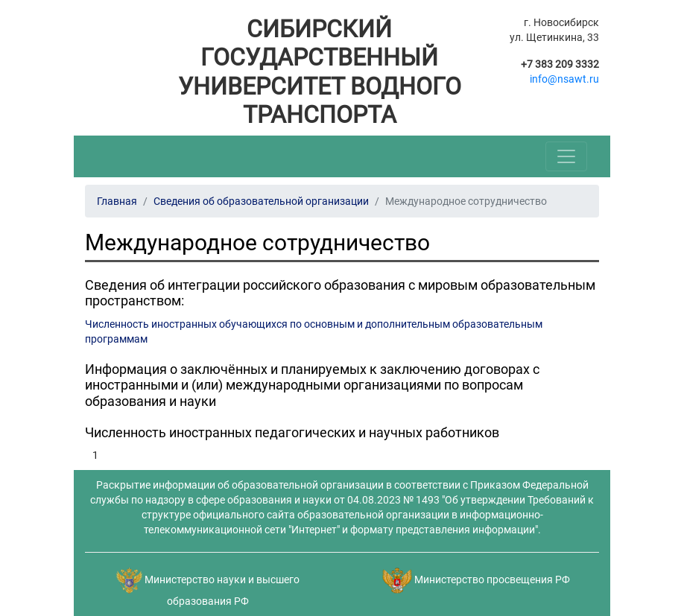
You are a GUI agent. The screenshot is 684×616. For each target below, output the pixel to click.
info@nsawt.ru (564, 79)
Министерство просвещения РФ (492, 580)
